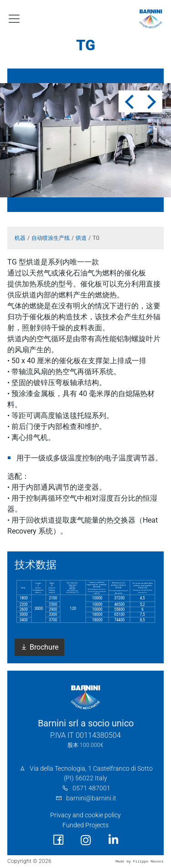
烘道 (81, 238)
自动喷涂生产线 (51, 238)
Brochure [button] (39, 647)
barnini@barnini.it (91, 798)
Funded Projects (85, 825)
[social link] (58, 840)
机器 (20, 238)
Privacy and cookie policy (85, 815)
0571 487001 (91, 788)
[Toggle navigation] (14, 19)
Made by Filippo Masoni (140, 861)
